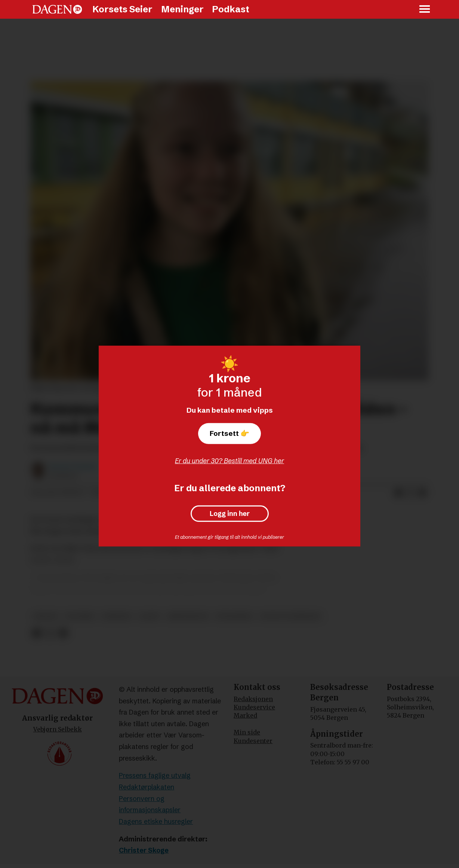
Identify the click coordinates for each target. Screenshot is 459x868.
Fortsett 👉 (229, 433)
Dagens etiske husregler (156, 821)
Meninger (182, 9)
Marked (245, 715)
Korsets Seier (122, 9)
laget (149, 616)
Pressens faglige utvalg (155, 775)
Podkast (231, 9)
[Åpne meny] (425, 10)
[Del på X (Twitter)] (410, 493)
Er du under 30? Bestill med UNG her (229, 461)
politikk (80, 616)
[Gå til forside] (57, 9)
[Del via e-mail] (422, 493)
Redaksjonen (253, 699)
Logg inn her (230, 514)
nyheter (116, 616)
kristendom (188, 616)
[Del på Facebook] (398, 493)
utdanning (234, 616)
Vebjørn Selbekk (58, 729)
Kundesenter (253, 741)
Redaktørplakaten (147, 787)
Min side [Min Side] (247, 732)
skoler (46, 616)
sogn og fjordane (290, 616)
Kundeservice (254, 707)
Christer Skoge (144, 850)
